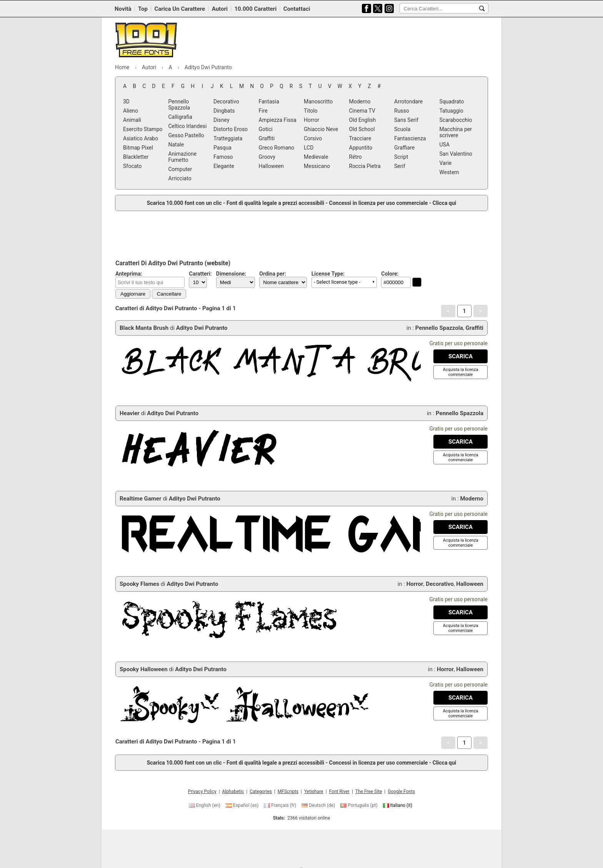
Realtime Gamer (140, 499)
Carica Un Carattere (180, 9)
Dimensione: (231, 274)
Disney (222, 120)
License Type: (328, 274)
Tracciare (360, 138)
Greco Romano (277, 148)
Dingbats (224, 111)
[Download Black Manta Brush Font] (461, 356)
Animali (132, 120)
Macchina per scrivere (456, 132)
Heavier (130, 413)
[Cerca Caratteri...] (482, 8)
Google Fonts (401, 792)
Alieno (131, 111)
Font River (339, 792)
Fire (263, 111)
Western (449, 172)
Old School (362, 129)
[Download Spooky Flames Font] (461, 612)
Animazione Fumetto (183, 157)
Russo (402, 111)
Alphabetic (233, 792)
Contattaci (297, 9)
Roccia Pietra (365, 166)
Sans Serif (406, 120)
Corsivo (313, 138)
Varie (446, 163)
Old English (363, 120)
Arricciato (180, 178)
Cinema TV (362, 111)
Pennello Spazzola (179, 105)
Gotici (266, 129)
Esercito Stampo (143, 129)
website (218, 263)
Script (401, 157)
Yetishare (314, 792)
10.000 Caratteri (255, 9)
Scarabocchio (456, 120)
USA (445, 145)
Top (143, 9)
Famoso (223, 157)
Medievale (316, 157)
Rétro (356, 157)
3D (126, 101)
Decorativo (226, 101)
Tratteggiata (228, 138)
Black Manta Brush (144, 328)
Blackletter (136, 157)
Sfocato (132, 166)
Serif (400, 166)
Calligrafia (180, 117)
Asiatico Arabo (141, 138)
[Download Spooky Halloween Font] (461, 698)
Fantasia (269, 101)
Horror (311, 120)
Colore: (390, 274)
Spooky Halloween (144, 669)
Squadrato (452, 101)
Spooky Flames (139, 584)
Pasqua (222, 148)
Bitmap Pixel (138, 148)
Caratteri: (200, 274)
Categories (261, 792)
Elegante (224, 166)
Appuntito (361, 148)
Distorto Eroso (231, 129)
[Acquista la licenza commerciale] (461, 372)
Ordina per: (273, 274)
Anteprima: (129, 274)
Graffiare (404, 148)
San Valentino (456, 154)
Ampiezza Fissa (278, 120)
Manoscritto (318, 101)
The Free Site (369, 792)
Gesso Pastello (186, 135)
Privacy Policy (202, 792)
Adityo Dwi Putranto (202, 328)
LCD (309, 148)
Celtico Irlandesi (188, 126)
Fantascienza (410, 138)
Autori (220, 9)
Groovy (267, 157)
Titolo (311, 111)
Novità (123, 9)
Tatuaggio (451, 111)
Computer (180, 169)
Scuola (402, 129)
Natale (176, 145)
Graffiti (267, 138)
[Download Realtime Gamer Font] (461, 527)
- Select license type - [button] (337, 282)
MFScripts (288, 792)
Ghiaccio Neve (321, 129)
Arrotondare (408, 101)
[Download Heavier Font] (461, 442)
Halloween (272, 166)
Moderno (360, 101)
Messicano (317, 166)
